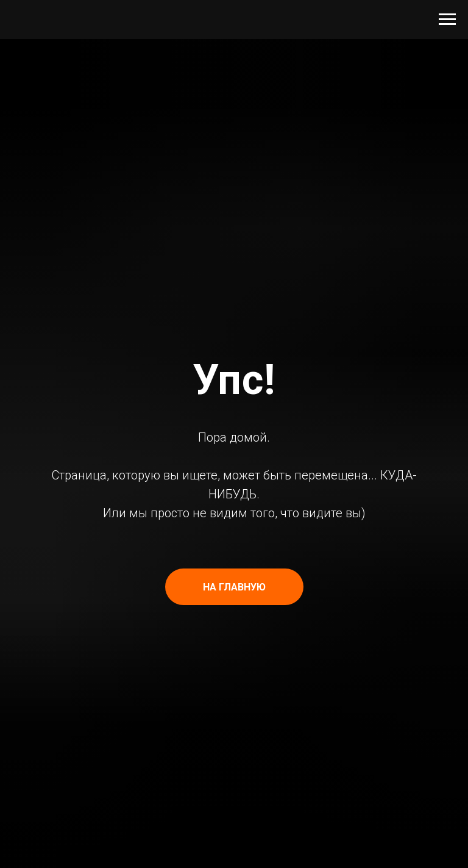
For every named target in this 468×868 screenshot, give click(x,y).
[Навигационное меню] (447, 20)
